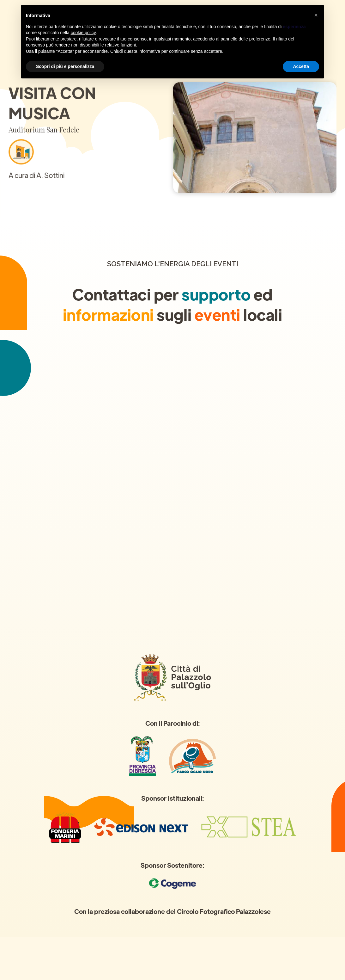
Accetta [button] (301, 66)
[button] (316, 15)
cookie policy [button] (83, 33)
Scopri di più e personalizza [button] (65, 66)
